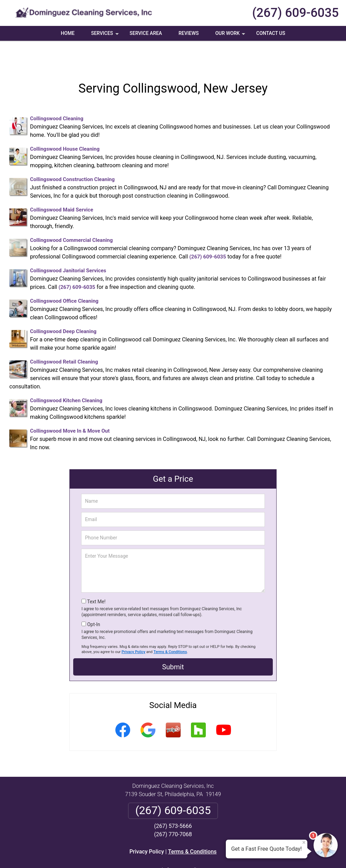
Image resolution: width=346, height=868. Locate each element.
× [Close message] (304, 842)
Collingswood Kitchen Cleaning (66, 376)
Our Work (231, 36)
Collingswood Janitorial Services (68, 246)
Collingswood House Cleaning (65, 124)
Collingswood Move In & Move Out (70, 406)
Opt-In (93, 600)
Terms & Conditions (170, 627)
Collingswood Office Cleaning (64, 276)
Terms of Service (223, 853)
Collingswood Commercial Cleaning (71, 216)
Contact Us (271, 33)
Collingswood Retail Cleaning (64, 337)
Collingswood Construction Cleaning (72, 155)
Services (106, 36)
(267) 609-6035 (295, 13)
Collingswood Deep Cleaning (63, 307)
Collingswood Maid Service (62, 185)
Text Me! (96, 577)
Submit (173, 642)
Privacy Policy (133, 627)
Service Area (146, 33)
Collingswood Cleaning (57, 94)
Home (68, 33)
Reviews (189, 33)
